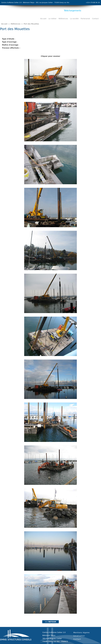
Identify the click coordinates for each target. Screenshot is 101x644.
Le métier (53, 19)
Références (63, 19)
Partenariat (85, 19)
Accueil (43, 19)
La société (74, 19)
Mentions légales (82, 633)
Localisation (79, 636)
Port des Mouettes (31, 24)
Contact (95, 19)
